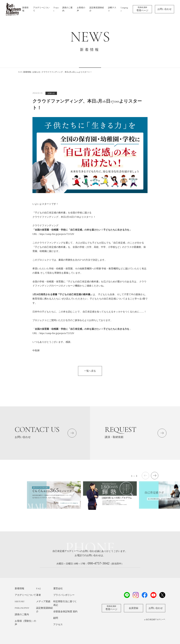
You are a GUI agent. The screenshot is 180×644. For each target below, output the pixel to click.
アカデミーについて (41, 9)
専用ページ (142, 9)
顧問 (56, 618)
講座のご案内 (67, 9)
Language (124, 9)
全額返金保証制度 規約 (65, 612)
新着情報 (25, 9)
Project (56, 9)
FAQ (38, 589)
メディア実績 (43, 601)
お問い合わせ (165, 9)
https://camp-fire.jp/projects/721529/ (57, 234)
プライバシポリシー (64, 595)
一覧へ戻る (90, 371)
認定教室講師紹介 (97, 9)
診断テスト (112, 9)
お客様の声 (81, 9)
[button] (155, 476)
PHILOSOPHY (22, 608)
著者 (39, 595)
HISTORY (20, 601)
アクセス (58, 625)
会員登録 (134, 608)
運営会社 (58, 589)
